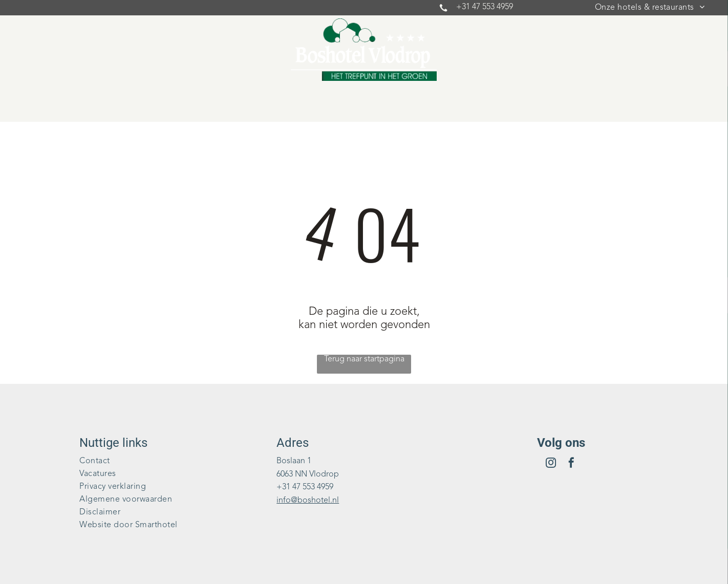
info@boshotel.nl (308, 501)
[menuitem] (650, 8)
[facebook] (571, 464)
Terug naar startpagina (364, 359)
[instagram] (551, 464)
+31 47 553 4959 (485, 7)
